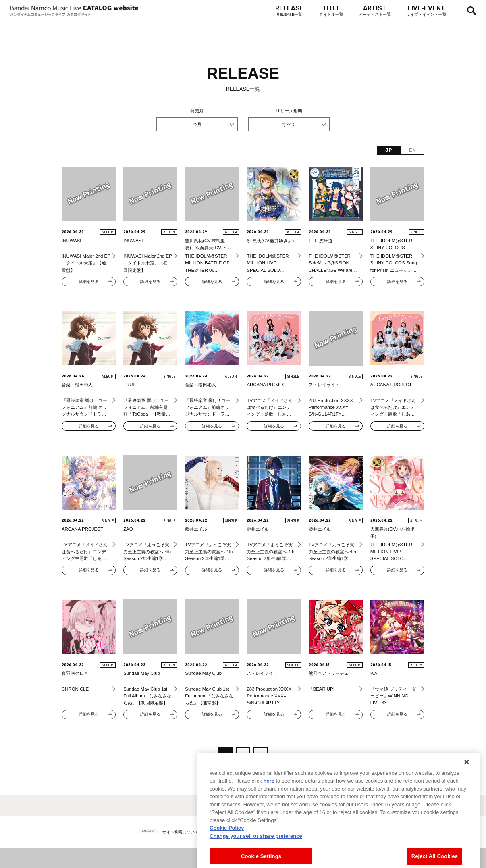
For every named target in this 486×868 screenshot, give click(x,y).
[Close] (467, 794)
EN (412, 150)
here (269, 813)
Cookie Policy (227, 861)
